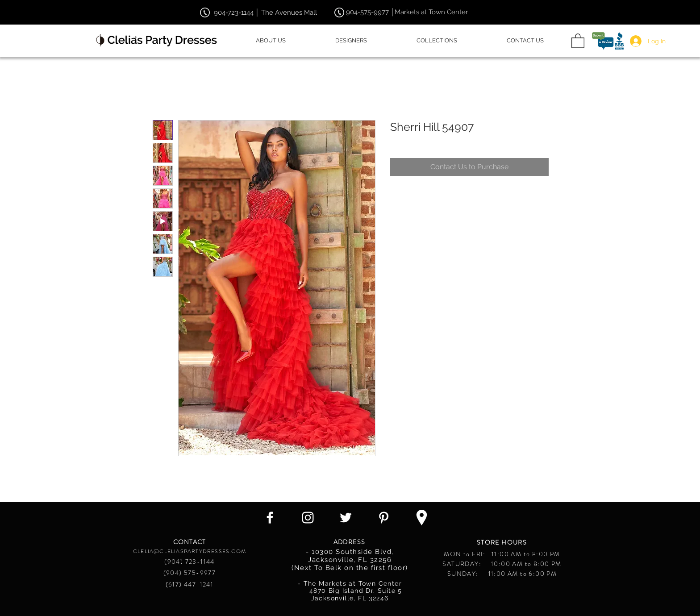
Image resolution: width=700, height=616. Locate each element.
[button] (578, 40)
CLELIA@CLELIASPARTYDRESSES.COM (190, 551)
